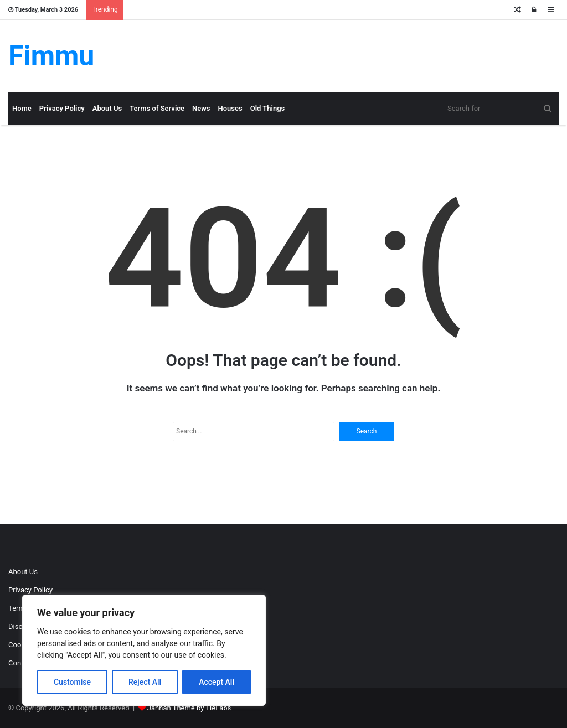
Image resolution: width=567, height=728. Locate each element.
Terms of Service (157, 108)
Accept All (217, 682)
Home (22, 108)
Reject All (145, 682)
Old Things (268, 108)
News (201, 108)
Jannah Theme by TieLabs (189, 708)
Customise (72, 682)
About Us (107, 108)
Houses (230, 108)
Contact (21, 663)
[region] (144, 650)
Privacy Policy (62, 108)
